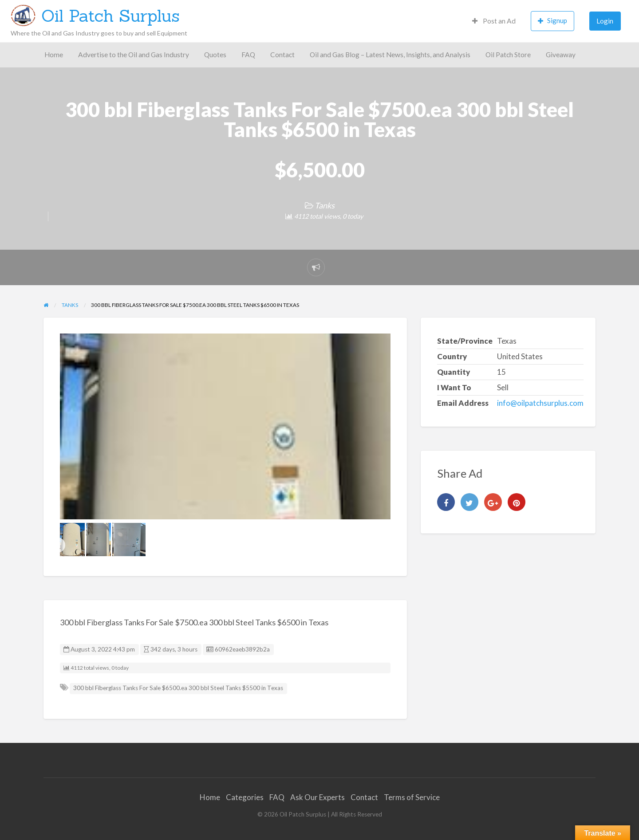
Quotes (215, 55)
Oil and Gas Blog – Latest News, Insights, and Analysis (390, 55)
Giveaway (561, 55)
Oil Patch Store (508, 55)
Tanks (325, 205)
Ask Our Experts (318, 797)
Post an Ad (494, 21)
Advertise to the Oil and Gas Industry (134, 55)
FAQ (248, 55)
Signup (552, 21)
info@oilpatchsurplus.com (540, 403)
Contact (282, 55)
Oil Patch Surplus (110, 16)
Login (605, 21)
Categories (245, 797)
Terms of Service (412, 797)
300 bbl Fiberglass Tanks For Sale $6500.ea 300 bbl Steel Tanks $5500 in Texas (178, 688)
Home (54, 55)
